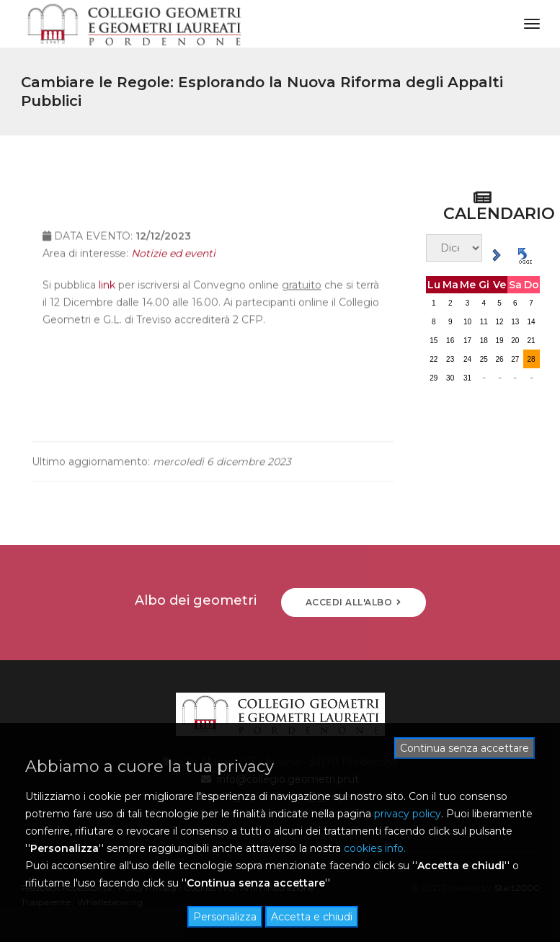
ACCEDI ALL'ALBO (354, 602)
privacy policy (408, 814)
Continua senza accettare (465, 748)
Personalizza (225, 917)
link (107, 296)
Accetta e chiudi (312, 917)
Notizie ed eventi (173, 264)
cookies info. (375, 848)
